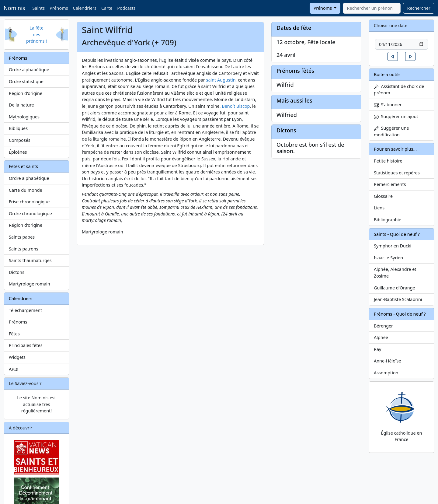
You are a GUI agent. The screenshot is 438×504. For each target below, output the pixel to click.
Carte (107, 8)
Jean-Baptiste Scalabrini (398, 299)
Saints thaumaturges (30, 260)
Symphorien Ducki (393, 246)
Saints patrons (24, 249)
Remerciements (390, 184)
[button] (393, 56)
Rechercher (419, 8)
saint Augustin (221, 80)
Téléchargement (25, 310)
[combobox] (372, 8)
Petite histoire (388, 161)
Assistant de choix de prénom (399, 90)
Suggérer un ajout (396, 116)
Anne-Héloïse (388, 361)
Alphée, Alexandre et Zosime (395, 273)
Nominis (14, 8)
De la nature (21, 105)
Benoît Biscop (236, 106)
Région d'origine (26, 93)
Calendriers (85, 8)
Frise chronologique (29, 202)
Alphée (381, 337)
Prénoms (59, 8)
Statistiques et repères (397, 173)
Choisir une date (391, 25)
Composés (20, 140)
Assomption (386, 373)
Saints (38, 8)
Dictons (17, 272)
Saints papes (22, 237)
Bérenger (383, 326)
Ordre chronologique (30, 213)
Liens (379, 208)
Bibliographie (388, 220)
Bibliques (18, 128)
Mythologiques (24, 117)
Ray (377, 349)
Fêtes (14, 334)
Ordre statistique (26, 81)
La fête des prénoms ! (36, 34)
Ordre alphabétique (29, 70)
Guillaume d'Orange (395, 288)
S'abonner (388, 105)
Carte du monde (26, 190)
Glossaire (383, 196)
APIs (13, 369)
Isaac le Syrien (388, 258)
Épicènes (18, 152)
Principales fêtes (26, 345)
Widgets (17, 357)
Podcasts (126, 8)
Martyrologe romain (30, 284)
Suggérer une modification (391, 131)
